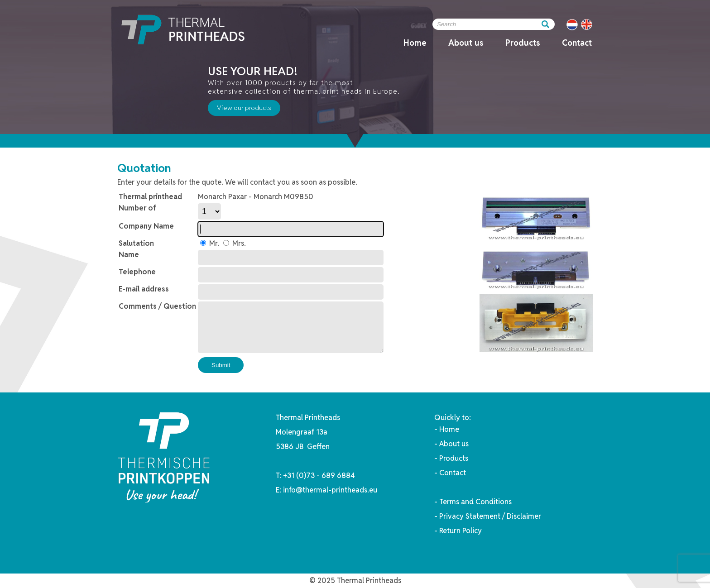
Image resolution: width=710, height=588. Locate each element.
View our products (244, 108)
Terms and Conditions (475, 502)
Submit (221, 365)
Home (415, 43)
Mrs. (238, 243)
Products (523, 43)
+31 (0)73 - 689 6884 (319, 476)
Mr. (213, 243)
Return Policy (461, 531)
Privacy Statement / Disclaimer (490, 516)
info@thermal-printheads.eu (330, 490)
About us (466, 43)
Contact (577, 43)
